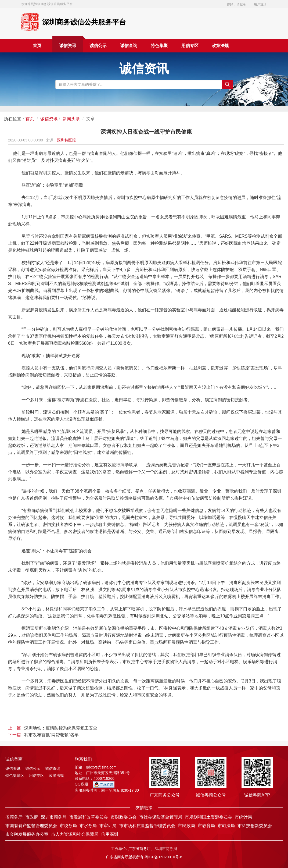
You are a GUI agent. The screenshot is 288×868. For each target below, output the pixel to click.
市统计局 (243, 817)
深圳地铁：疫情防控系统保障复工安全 (61, 728)
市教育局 (206, 826)
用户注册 (260, 4)
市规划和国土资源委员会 (208, 817)
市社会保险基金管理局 (161, 817)
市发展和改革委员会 (89, 817)
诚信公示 (98, 46)
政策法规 (220, 46)
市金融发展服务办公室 (27, 834)
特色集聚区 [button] (159, 48)
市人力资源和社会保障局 (75, 834)
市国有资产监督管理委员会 (31, 826)
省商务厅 (14, 817)
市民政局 (186, 826)
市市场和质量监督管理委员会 (147, 826)
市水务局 (88, 826)
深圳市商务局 (54, 817)
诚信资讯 (68, 46)
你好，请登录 (236, 4)
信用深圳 (110, 834)
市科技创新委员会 (255, 826)
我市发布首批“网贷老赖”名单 (51, 735)
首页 (37, 46)
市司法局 (226, 826)
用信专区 (190, 46)
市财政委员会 (124, 817)
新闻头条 (71, 119)
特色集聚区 (15, 775)
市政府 (32, 817)
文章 (91, 119)
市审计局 (108, 826)
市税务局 (68, 826)
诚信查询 (129, 46)
